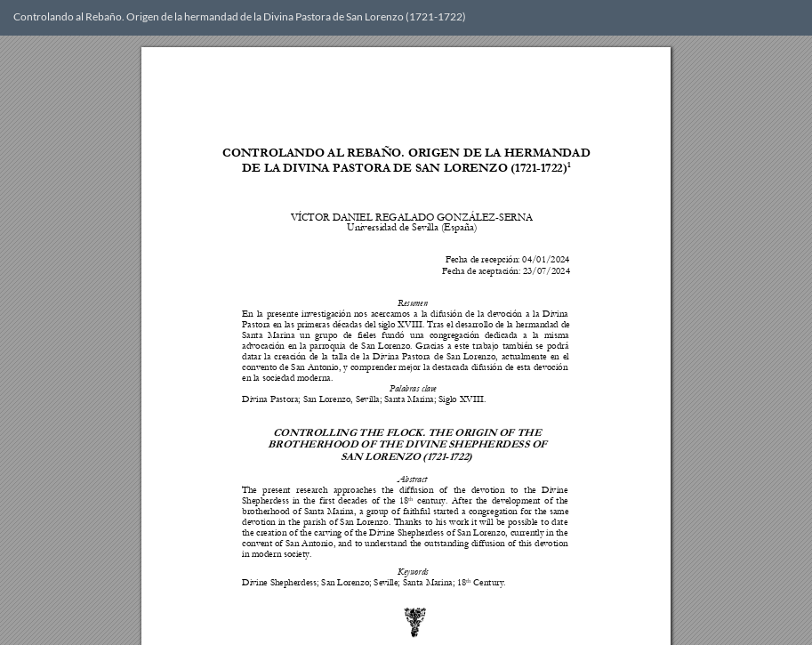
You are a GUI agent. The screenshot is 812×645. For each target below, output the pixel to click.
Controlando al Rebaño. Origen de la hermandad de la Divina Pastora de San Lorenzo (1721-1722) (240, 16)
